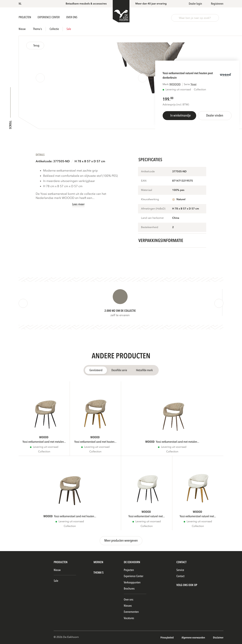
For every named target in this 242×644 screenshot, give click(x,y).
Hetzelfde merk (144, 370)
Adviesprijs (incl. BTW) (176, 105)
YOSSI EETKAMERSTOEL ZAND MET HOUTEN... (95, 442)
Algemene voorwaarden (194, 638)
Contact (180, 576)
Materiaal (147, 190)
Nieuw (22, 29)
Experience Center (49, 17)
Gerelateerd (96, 370)
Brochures (129, 589)
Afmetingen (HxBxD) (153, 209)
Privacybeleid (167, 638)
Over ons (129, 600)
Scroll (10, 125)
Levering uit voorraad (178, 90)
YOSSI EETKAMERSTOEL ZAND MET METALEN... (44, 442)
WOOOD (175, 84)
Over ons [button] (72, 17)
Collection (44, 452)
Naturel (181, 200)
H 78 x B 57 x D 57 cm (90, 161)
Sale (69, 29)
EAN (144, 181)
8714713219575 (182, 181)
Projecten (25, 17)
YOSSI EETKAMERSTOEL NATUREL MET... (147, 516)
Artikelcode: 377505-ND (53, 161)
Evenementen (131, 612)
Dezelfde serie (119, 370)
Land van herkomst (152, 218)
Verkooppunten (132, 582)
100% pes (178, 190)
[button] (21, 4)
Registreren (217, 4)
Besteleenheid (150, 227)
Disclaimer (218, 638)
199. (167, 99)
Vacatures (129, 618)
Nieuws (128, 606)
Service (180, 570)
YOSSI (193, 84)
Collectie (54, 29)
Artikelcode (148, 172)
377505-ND (179, 172)
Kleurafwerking (150, 200)
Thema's (37, 29)
